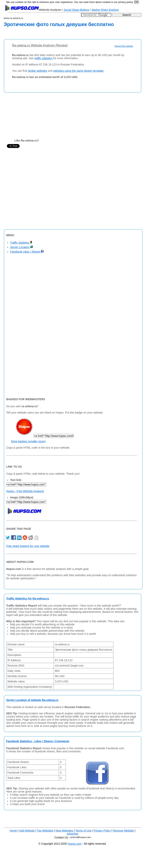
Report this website (124, 46)
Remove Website (123, 831)
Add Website (27, 831)
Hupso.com (75, 844)
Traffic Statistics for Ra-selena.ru (28, 599)
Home (13, 831)
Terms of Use (83, 831)
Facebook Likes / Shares (27, 252)
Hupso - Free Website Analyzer (25, 491)
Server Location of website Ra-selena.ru (32, 700)
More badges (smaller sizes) (28, 441)
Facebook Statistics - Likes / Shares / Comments (38, 741)
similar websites (38, 71)
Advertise (72, 834)
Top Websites (45, 831)
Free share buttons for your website (28, 546)
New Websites (64, 831)
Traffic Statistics (21, 243)
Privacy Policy (102, 831)
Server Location (22, 247)
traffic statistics (43, 58)
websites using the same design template (78, 71)
